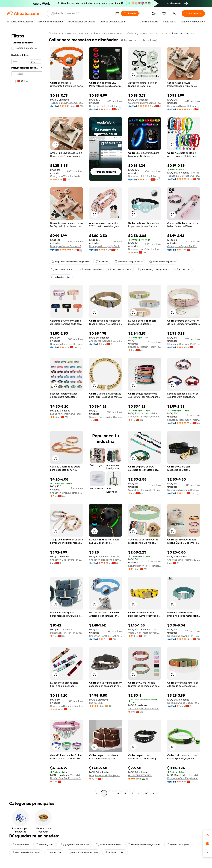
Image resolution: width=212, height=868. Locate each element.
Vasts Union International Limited (145, 633)
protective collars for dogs (83, 852)
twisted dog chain (91, 269)
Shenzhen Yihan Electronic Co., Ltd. (67, 493)
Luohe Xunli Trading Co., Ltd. (66, 414)
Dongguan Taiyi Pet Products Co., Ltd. (67, 633)
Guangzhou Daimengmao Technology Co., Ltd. (145, 103)
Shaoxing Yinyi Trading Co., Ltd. (184, 560)
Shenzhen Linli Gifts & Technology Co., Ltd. (106, 106)
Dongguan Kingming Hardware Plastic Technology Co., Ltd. (67, 344)
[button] (117, 13)
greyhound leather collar (75, 845)
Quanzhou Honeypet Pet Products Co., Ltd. (145, 490)
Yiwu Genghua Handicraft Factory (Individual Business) (145, 708)
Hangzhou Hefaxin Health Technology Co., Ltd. (145, 347)
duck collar (54, 852)
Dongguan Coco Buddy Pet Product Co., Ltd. (184, 703)
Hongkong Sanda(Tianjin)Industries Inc (106, 775)
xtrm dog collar (45, 845)
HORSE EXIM (96, 703)
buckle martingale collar (129, 262)
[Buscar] (130, 13)
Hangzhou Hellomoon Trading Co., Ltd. (184, 420)
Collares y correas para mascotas (146, 33)
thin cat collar (20, 845)
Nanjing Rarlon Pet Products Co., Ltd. (145, 566)
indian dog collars (115, 852)
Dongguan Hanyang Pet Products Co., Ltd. (184, 636)
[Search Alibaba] (81, 13)
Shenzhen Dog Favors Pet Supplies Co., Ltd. (67, 560)
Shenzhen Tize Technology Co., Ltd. (106, 560)
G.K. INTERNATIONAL (140, 775)
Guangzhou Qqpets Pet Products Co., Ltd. (184, 246)
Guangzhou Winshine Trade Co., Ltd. (67, 176)
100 (146, 793)
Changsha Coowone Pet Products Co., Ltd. (184, 344)
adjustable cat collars (108, 845)
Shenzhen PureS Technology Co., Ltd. (145, 249)
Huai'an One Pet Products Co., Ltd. (67, 778)
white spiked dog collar (162, 262)
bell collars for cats (62, 269)
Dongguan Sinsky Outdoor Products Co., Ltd (184, 106)
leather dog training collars (153, 269)
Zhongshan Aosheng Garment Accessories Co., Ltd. (106, 341)
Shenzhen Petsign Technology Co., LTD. (145, 417)
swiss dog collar (61, 277)
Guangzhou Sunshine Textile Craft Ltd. (67, 706)
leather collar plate (178, 845)
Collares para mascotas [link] (182, 33)
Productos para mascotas (108, 33)
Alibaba (53, 33)
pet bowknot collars (120, 269)
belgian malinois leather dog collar (70, 262)
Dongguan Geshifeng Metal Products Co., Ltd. (184, 778)
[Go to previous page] (97, 793)
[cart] (164, 14)
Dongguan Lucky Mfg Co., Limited (106, 246)
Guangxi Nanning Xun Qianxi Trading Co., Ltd (106, 417)
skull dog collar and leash (26, 852)
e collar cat (183, 269)
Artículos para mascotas (75, 33)
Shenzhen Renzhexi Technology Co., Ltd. (106, 636)
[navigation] (27, 414)
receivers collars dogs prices (144, 845)
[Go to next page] (153, 793)
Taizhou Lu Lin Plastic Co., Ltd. (67, 103)
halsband (102, 262)
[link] (207, 834)
